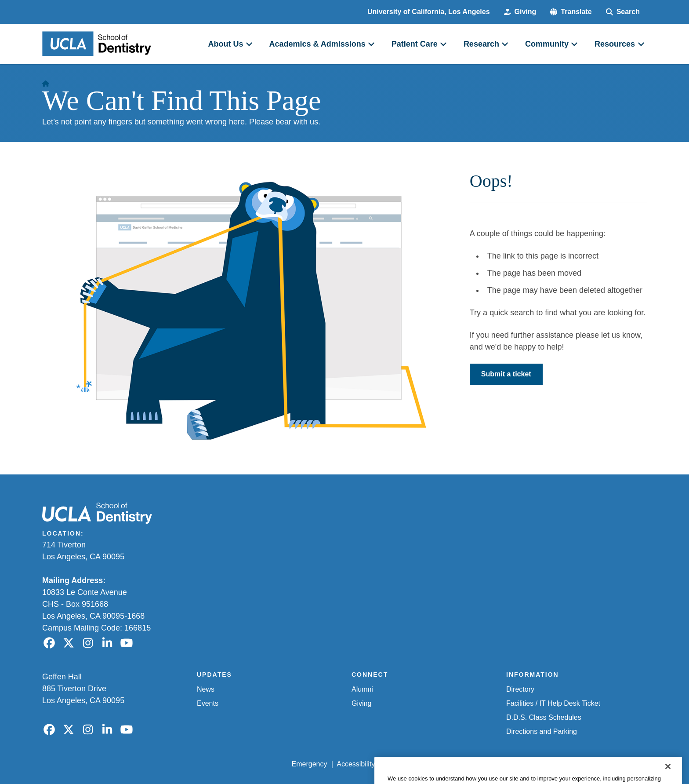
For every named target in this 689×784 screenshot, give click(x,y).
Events (208, 703)
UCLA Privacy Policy (417, 764)
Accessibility (356, 764)
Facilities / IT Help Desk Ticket (553, 703)
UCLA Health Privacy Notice (502, 764)
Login (564, 764)
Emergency (310, 764)
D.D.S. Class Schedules (544, 717)
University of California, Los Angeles (429, 12)
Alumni (362, 689)
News (206, 689)
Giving (361, 703)
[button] (571, 12)
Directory (520, 689)
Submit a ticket (506, 374)
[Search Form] (623, 12)
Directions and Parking (542, 731)
